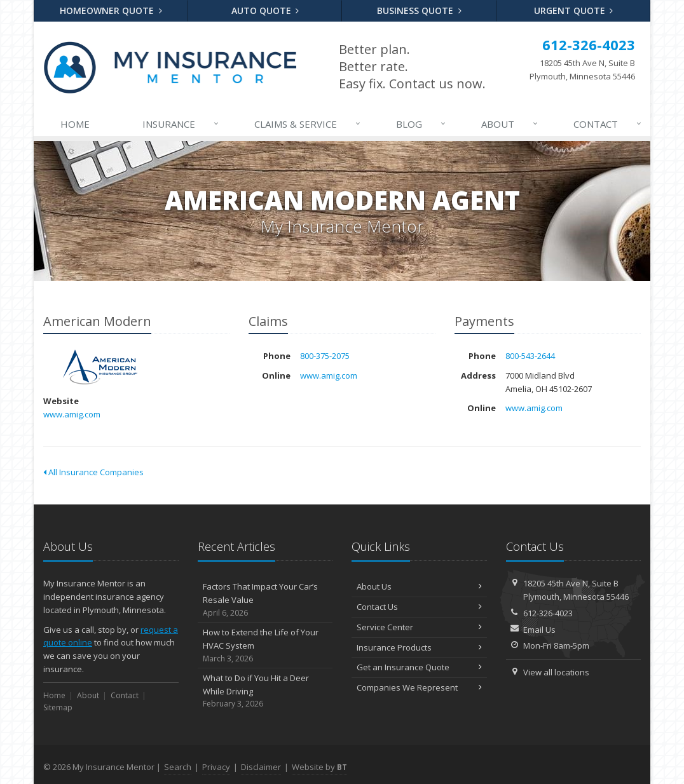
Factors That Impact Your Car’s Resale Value (265, 600)
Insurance (181, 124)
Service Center (419, 627)
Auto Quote (265, 10)
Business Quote (419, 10)
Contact (608, 124)
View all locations (556, 672)
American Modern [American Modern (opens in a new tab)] (100, 367)
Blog (422, 124)
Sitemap (58, 707)
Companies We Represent (419, 687)
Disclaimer (261, 767)
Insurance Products (419, 647)
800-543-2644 (530, 356)
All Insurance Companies (93, 472)
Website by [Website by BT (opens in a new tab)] (319, 767)
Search (178, 767)
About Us (419, 586)
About (510, 124)
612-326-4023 (548, 613)
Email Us (539, 630)
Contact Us (419, 607)
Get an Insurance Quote (419, 667)
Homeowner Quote (111, 10)
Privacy (216, 767)
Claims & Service (308, 124)
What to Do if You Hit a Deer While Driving (265, 691)
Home (75, 124)
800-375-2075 (325, 356)
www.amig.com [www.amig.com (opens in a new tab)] (72, 414)
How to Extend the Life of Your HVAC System (265, 645)
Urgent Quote (574, 10)
